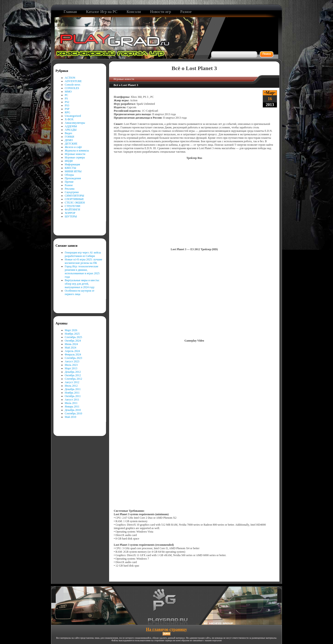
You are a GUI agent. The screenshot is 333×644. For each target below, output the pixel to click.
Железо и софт (73, 147)
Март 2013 (71, 368)
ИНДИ (69, 161)
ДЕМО (69, 140)
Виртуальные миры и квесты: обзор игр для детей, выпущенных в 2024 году (82, 284)
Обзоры (69, 175)
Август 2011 (72, 400)
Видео (68, 133)
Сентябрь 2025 (73, 337)
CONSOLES (72, 88)
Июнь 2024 (71, 344)
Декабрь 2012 (73, 372)
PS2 (67, 102)
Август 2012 (72, 382)
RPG (67, 112)
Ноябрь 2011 (72, 393)
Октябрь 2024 (73, 341)
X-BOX (69, 119)
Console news (72, 85)
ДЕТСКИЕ (71, 144)
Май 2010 (70, 417)
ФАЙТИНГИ (72, 210)
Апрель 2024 (72, 351)
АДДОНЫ (71, 126)
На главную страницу (166, 629)
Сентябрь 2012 (73, 379)
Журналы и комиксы (77, 151)
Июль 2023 (71, 365)
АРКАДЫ (71, 130)
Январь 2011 (72, 407)
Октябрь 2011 (73, 396)
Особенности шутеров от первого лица (80, 292)
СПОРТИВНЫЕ (74, 199)
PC (66, 95)
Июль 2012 (71, 386)
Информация (72, 164)
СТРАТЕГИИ (72, 206)
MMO (68, 92)
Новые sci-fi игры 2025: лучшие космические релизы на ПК (83, 261)
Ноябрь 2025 (72, 334)
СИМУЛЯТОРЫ (74, 196)
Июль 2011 (71, 403)
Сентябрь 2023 (73, 358)
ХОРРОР (70, 213)
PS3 (67, 105)
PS (66, 99)
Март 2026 (71, 330)
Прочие (69, 182)
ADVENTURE (73, 81)
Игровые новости (75, 154)
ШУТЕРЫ (71, 216)
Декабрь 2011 (73, 389)
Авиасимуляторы (75, 123)
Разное (69, 185)
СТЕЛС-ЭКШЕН (75, 203)
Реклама (70, 189)
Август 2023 (72, 361)
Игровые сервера (75, 157)
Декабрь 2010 (73, 410)
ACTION (70, 78)
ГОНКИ (69, 137)
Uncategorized (73, 116)
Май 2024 (70, 348)
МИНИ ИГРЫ (73, 171)
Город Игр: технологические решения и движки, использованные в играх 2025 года (82, 272)
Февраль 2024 (73, 354)
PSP (67, 109)
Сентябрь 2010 (73, 413)
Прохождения (73, 178)
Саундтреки (72, 192)
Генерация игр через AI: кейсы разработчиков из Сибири (83, 254)
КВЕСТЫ (70, 168)
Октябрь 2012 (73, 375)
